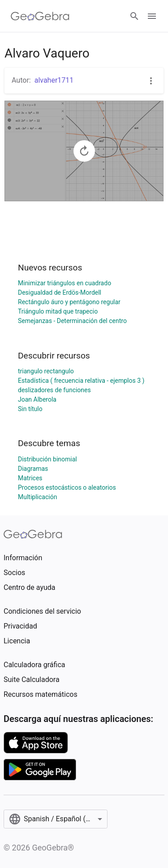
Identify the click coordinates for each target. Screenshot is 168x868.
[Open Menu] (152, 16)
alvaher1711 (54, 80)
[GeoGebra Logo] (40, 16)
